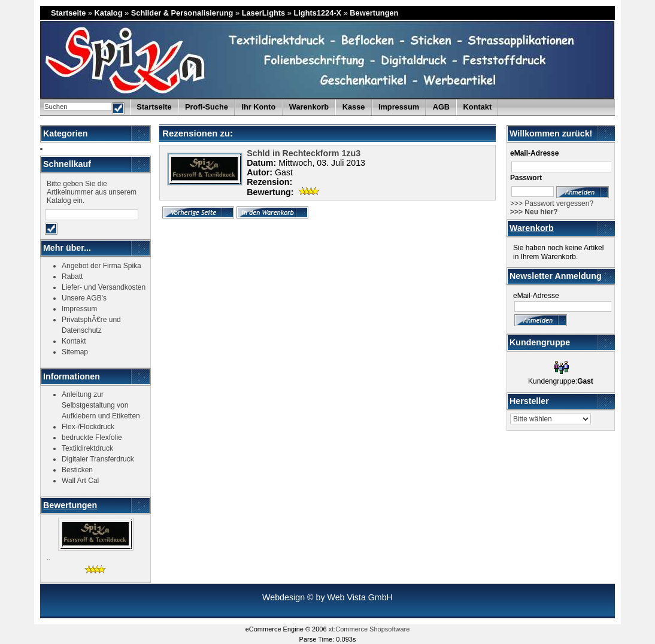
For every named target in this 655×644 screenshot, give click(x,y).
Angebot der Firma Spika (101, 266)
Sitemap (75, 352)
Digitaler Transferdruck (98, 459)
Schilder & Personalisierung (182, 13)
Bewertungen (374, 13)
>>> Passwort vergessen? (552, 203)
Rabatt (72, 277)
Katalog (109, 13)
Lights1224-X (317, 13)
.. (49, 558)
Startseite (68, 13)
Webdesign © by (295, 597)
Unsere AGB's (84, 298)
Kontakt (478, 107)
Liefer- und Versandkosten (104, 287)
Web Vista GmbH (360, 597)
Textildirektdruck (87, 448)
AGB (441, 107)
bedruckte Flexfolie (92, 438)
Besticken (77, 470)
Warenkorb (532, 228)
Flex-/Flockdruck (88, 427)
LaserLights (264, 13)
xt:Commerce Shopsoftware (369, 629)
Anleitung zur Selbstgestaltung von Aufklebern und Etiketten (101, 405)
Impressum (399, 107)
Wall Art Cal (80, 481)
